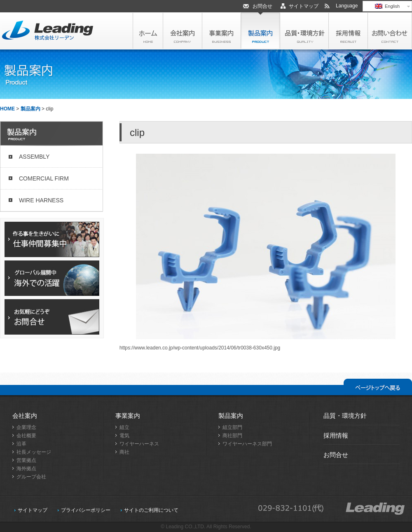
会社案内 (25, 416)
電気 (124, 436)
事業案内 (128, 416)
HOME (7, 109)
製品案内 (30, 109)
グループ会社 (31, 477)
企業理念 (26, 427)
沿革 (21, 444)
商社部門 (232, 436)
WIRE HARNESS (41, 200)
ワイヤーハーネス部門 (247, 444)
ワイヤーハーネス (139, 444)
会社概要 (26, 436)
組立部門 (232, 427)
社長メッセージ (34, 452)
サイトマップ (304, 6)
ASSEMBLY (34, 157)
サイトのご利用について (151, 510)
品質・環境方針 (345, 416)
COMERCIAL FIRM (44, 178)
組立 (124, 427)
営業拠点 (26, 460)
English (387, 6)
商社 (124, 452)
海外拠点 (26, 469)
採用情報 (336, 435)
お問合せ (262, 6)
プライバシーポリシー (86, 510)
